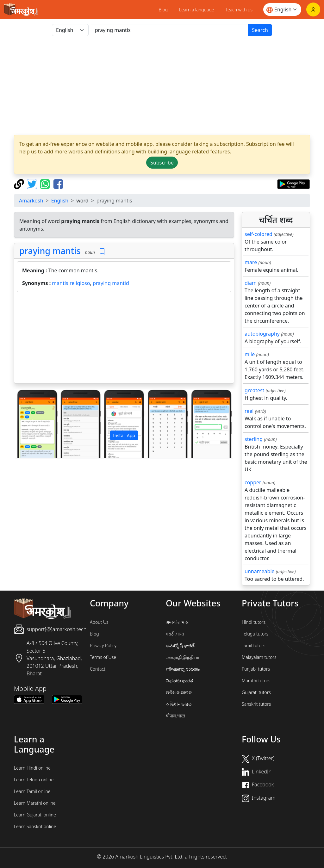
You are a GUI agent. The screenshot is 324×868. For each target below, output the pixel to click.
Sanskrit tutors (256, 704)
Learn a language (197, 10)
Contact (98, 669)
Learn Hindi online (32, 768)
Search (260, 30)
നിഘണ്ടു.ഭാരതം (183, 669)
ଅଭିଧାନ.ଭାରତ (179, 692)
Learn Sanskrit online (35, 826)
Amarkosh (31, 201)
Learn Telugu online (34, 780)
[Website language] (282, 9)
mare (251, 262)
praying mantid (111, 283)
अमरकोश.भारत (178, 622)
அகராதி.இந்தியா (183, 657)
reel (249, 411)
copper (253, 482)
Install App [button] (124, 435)
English (60, 201)
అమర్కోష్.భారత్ (180, 645)
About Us (99, 622)
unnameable (260, 571)
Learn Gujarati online (35, 815)
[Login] (313, 9)
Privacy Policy (103, 645)
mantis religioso (71, 283)
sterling (254, 439)
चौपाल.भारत (175, 716)
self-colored (259, 234)
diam (251, 283)
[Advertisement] (162, 85)
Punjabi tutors (256, 669)
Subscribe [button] (162, 163)
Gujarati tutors (256, 692)
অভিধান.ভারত (179, 704)
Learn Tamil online (32, 791)
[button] (31, 423)
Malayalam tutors (259, 657)
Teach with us (239, 10)
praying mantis (50, 251)
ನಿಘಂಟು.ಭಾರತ (179, 681)
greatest (254, 390)
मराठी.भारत (175, 634)
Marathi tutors (256, 681)
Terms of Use (103, 657)
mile (250, 354)
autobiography (262, 334)
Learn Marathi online (35, 803)
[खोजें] (169, 30)
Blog (163, 10)
